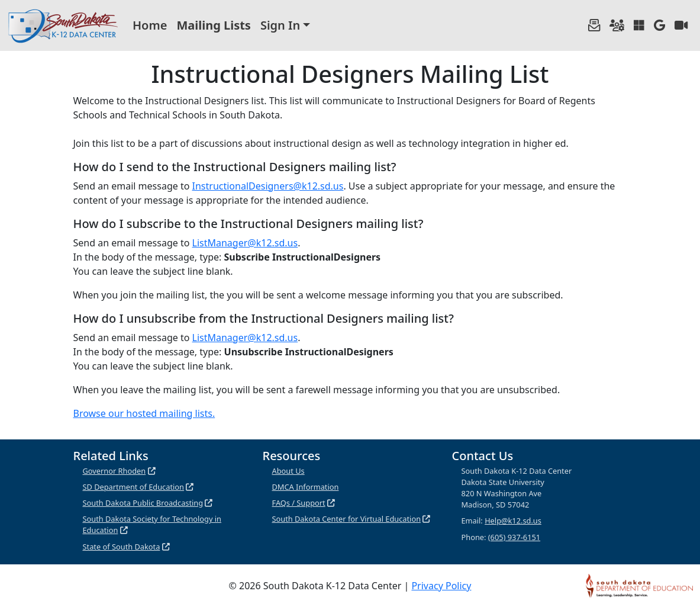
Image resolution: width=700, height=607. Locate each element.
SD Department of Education (134, 487)
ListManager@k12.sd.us (245, 243)
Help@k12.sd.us (513, 521)
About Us (288, 471)
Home (150, 25)
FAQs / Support (299, 503)
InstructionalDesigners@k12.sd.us (268, 186)
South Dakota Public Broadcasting (143, 503)
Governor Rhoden (114, 471)
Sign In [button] (280, 25)
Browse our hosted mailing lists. (144, 413)
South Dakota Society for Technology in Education (152, 524)
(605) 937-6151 (514, 537)
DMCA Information (306, 487)
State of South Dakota (122, 547)
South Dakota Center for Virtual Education (347, 519)
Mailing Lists (214, 25)
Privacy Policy (441, 586)
